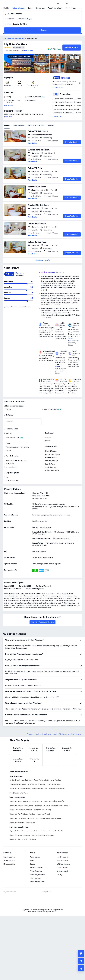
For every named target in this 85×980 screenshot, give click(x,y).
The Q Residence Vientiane (19, 793)
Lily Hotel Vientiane (16, 44)
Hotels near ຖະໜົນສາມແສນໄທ (54, 801)
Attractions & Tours (55, 8)
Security (59, 875)
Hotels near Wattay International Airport (49, 818)
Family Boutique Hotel (40, 789)
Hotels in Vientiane (59, 734)
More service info (9, 864)
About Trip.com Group (37, 882)
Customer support (9, 857)
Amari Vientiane (56, 780)
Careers (32, 864)
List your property (63, 868)
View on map (57, 116)
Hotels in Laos (46, 734)
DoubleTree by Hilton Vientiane (20, 789)
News (32, 861)
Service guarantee (9, 861)
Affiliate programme (63, 864)
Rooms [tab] (7, 125)
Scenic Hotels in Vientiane (38, 831)
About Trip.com (35, 857)
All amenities (9, 105)
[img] (19, 63)
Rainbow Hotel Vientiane (57, 789)
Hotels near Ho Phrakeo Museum (21, 810)
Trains (30, 8)
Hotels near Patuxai (43, 814)
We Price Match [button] (55, 49)
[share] (81, 961)
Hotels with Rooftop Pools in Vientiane (23, 839)
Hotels (37, 734)
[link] (58, 4)
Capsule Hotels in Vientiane (19, 831)
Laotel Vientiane (27, 780)
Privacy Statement (36, 871)
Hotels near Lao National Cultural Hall (22, 818)
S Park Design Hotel (54, 784)
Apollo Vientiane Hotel (41, 780)
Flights (6, 8)
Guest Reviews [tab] (19, 125)
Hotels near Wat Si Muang (42, 810)
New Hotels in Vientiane (57, 831)
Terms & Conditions (36, 868)
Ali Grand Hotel (15, 780)
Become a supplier (63, 871)
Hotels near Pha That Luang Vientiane (22, 814)
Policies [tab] (51, 125)
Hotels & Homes (18, 8)
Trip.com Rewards (63, 861)
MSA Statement (35, 878)
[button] (63, 4)
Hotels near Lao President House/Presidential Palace (52, 805)
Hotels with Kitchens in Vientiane (43, 835)
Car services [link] (40, 8)
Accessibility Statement (38, 875)
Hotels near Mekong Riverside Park (21, 805)
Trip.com (30, 734)
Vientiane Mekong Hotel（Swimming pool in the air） (28, 784)
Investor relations (62, 857)
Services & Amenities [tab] (36, 125)
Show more (8, 117)
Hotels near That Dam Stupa (33, 801)
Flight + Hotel (71, 8)
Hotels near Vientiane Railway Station (22, 823)
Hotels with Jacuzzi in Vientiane (20, 835)
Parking (8, 409)
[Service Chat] (81, 968)
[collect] (81, 954)
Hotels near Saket (16, 801)
